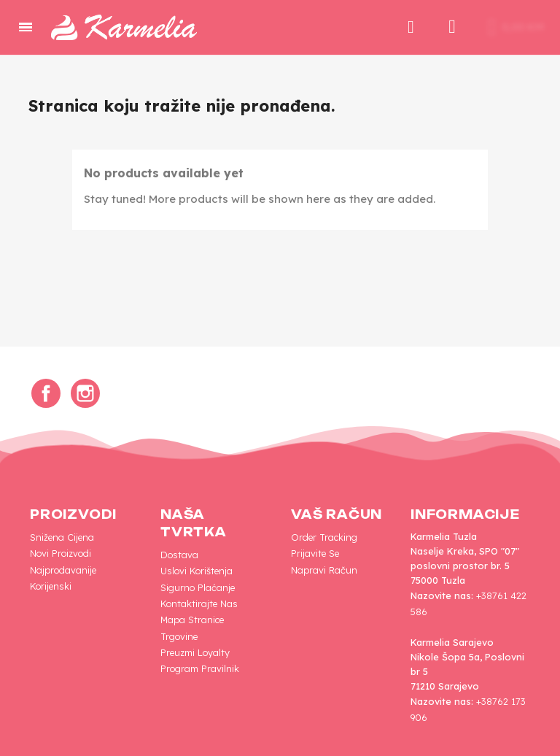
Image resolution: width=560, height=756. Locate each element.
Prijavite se (315, 553)
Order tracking (324, 537)
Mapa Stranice (192, 620)
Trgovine (179, 636)
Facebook (46, 393)
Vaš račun (337, 514)
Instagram (85, 393)
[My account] (452, 27)
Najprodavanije (63, 570)
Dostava (179, 555)
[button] (411, 27)
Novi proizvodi (61, 553)
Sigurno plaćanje (198, 587)
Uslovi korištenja (197, 571)
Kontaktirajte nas (199, 603)
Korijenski (51, 586)
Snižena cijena (62, 537)
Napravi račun (324, 570)
